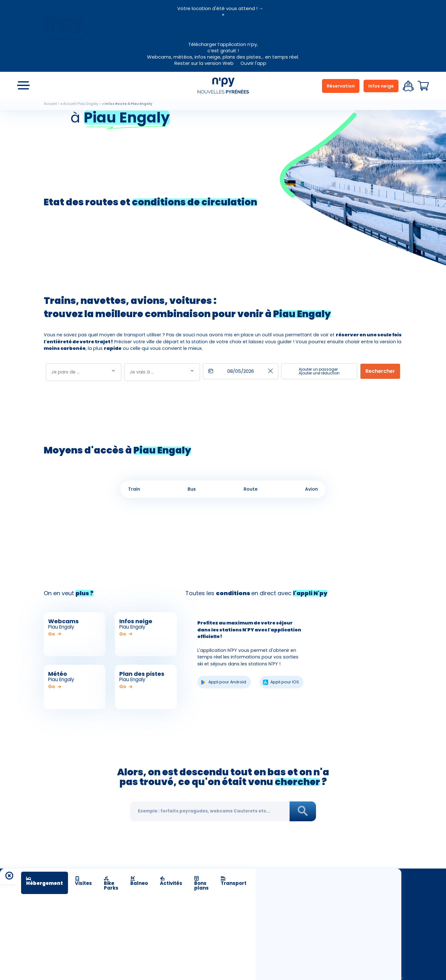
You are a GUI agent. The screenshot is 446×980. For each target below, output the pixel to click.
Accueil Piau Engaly (81, 104)
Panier (423, 86)
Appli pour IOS (285, 682)
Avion (311, 489)
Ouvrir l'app (253, 63)
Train (134, 489)
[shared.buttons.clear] (271, 371)
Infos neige (381, 86)
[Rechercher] (380, 371)
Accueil (50, 104)
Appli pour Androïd (227, 682)
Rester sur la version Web (204, 63)
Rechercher (303, 812)
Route (251, 489)
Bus (192, 489)
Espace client (408, 86)
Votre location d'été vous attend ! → (220, 8)
